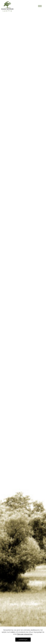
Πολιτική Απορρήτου (25, 634)
